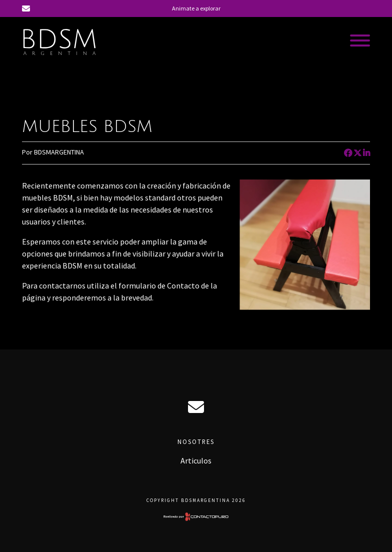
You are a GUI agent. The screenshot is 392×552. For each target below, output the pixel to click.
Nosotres (196, 441)
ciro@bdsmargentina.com (196, 407)
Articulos (196, 460)
